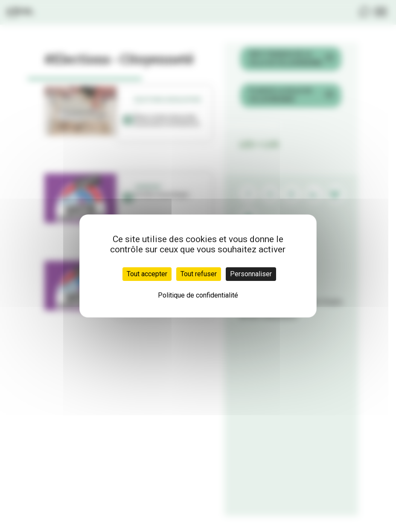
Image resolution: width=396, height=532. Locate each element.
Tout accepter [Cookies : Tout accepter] (147, 274)
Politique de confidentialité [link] (198, 295)
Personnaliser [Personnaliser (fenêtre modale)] (251, 274)
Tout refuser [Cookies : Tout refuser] (199, 274)
